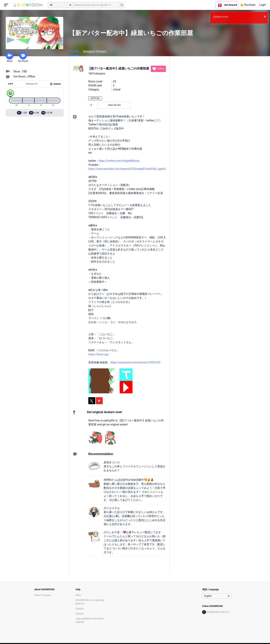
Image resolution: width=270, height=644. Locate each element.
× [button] (265, 17)
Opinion (80, 614)
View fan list (114, 105)
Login (262, 5)
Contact (80, 609)
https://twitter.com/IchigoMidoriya (119, 161)
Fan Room (23, 57)
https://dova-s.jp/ (99, 354)
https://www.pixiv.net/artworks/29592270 (135, 362)
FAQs (78, 595)
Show (10, 57)
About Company (43, 595)
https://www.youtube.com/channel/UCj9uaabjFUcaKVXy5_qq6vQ (127, 169)
